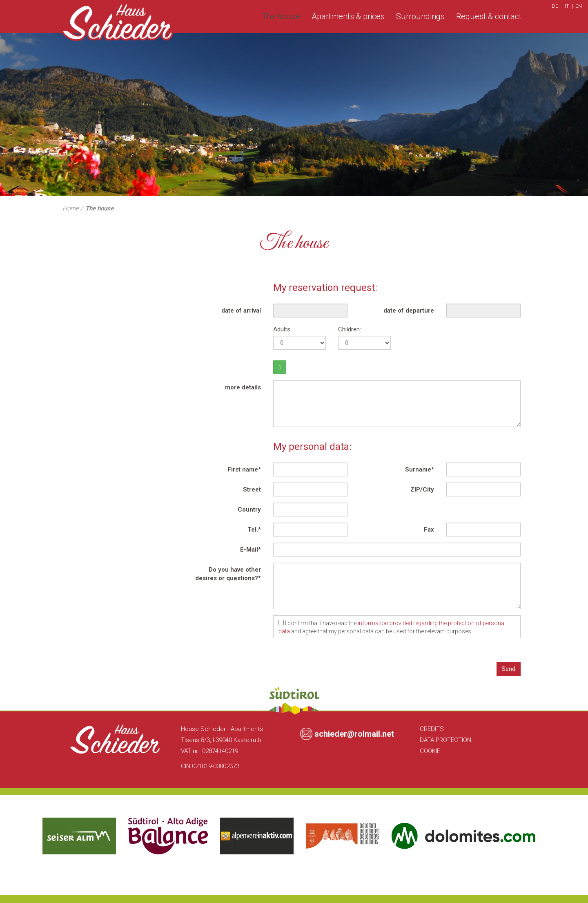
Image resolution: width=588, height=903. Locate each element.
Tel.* (254, 530)
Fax (429, 530)
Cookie (430, 751)
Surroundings (420, 16)
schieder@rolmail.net (354, 734)
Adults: (282, 329)
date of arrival (241, 311)
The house (281, 16)
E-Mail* (251, 550)
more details (243, 387)
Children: (350, 329)
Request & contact (489, 16)
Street (252, 489)
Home (71, 208)
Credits (432, 729)
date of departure (409, 311)
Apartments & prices (348, 16)
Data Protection (445, 740)
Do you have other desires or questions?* (228, 574)
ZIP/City (422, 489)
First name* (244, 469)
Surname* (420, 469)
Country (249, 510)
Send (509, 669)
